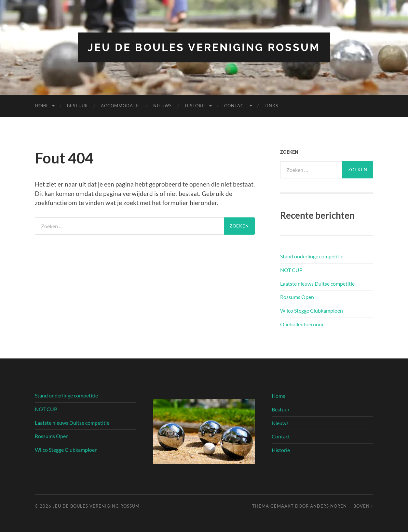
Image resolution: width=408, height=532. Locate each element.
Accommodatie (121, 106)
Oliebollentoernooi (302, 324)
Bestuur (77, 106)
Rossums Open (297, 297)
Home (42, 106)
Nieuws (163, 106)
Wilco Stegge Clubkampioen (312, 311)
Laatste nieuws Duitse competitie (317, 284)
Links (271, 106)
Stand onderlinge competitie (312, 256)
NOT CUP (291, 270)
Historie (196, 106)
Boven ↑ (363, 506)
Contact (235, 106)
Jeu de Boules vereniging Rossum (204, 47)
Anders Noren (328, 506)
